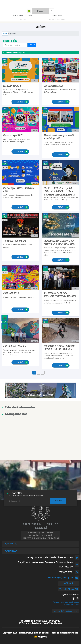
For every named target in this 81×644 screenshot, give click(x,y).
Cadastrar (58, 501)
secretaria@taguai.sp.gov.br (61, 578)
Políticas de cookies (72, 605)
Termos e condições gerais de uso (66, 602)
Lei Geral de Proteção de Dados (66, 611)
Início (5, 34)
